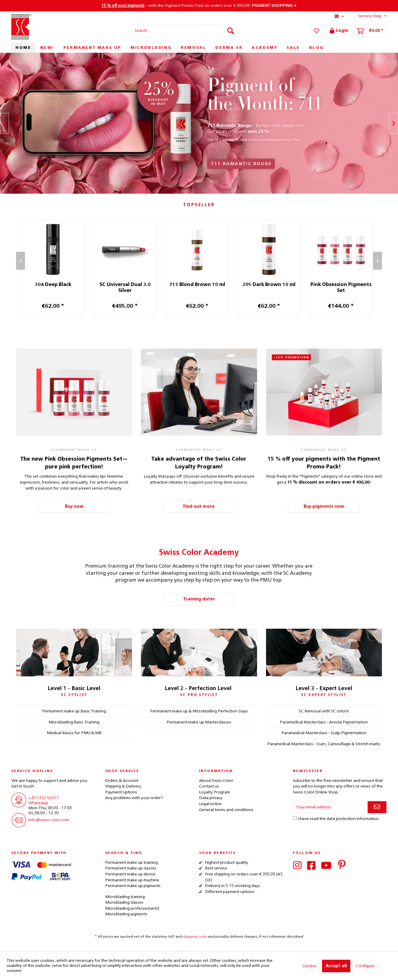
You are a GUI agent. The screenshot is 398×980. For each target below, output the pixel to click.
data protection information (353, 819)
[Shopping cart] (370, 31)
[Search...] (184, 31)
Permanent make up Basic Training (74, 711)
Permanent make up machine (132, 880)
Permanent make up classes (131, 868)
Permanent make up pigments (133, 886)
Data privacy (211, 798)
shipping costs (195, 937)
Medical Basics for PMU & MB (74, 733)
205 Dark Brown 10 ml (276, 285)
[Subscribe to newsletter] (377, 807)
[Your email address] (330, 807)
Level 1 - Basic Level (74, 689)
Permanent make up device (130, 874)
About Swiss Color (216, 781)
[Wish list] (317, 31)
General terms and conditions (226, 810)
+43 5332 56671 (44, 798)
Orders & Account (122, 781)
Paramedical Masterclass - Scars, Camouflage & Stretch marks (324, 744)
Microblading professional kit (132, 908)
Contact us (209, 786)
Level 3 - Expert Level (324, 689)
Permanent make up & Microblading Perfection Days (199, 711)
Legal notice (210, 804)
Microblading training (125, 897)
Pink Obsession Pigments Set (348, 288)
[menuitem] (184, 31)
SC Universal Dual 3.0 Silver (132, 288)
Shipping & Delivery (123, 786)
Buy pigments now (324, 507)
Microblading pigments (126, 914)
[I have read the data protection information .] (295, 818)
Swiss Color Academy (199, 553)
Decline (309, 966)
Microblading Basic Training (74, 722)
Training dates (199, 599)
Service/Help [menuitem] (368, 16)
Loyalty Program (214, 792)
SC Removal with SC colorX (324, 711)
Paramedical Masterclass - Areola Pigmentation (324, 722)
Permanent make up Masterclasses (199, 722)
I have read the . (339, 819)
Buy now (74, 507)
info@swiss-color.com (49, 820)
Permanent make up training (132, 863)
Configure (365, 966)
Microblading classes (124, 903)
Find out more (199, 507)
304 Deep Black (60, 285)
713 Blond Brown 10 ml (204, 285)
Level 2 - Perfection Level (198, 689)
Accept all (336, 966)
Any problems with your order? (134, 798)
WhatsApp (38, 803)
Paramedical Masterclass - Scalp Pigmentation (324, 733)
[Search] (231, 31)
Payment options (121, 792)
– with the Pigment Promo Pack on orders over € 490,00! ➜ (199, 6)
